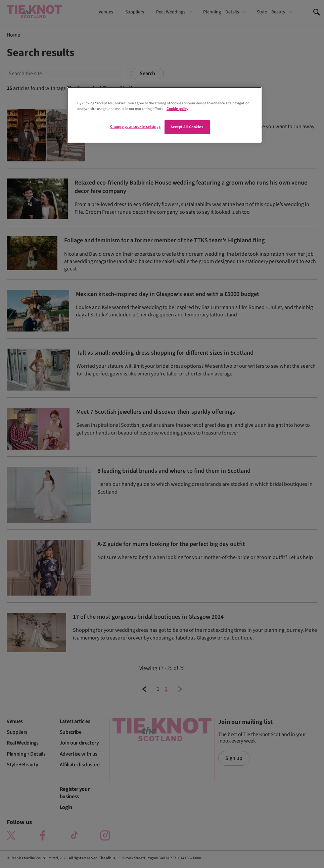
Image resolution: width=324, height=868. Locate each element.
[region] (164, 115)
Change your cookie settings (135, 127)
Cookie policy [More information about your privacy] (177, 109)
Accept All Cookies (187, 127)
